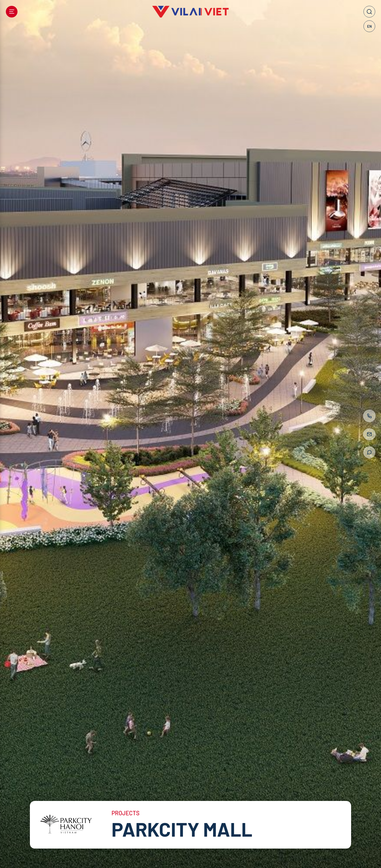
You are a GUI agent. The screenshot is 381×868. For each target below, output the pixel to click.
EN (369, 26)
